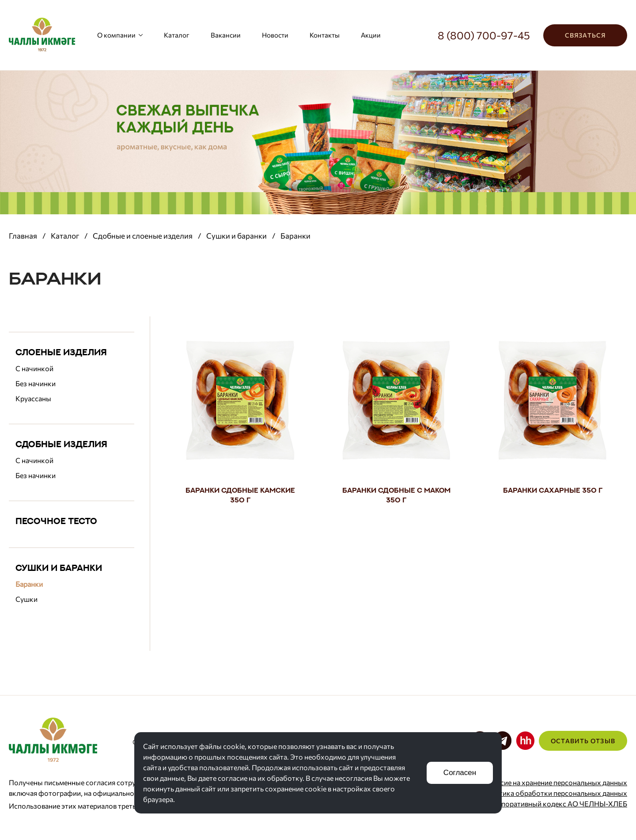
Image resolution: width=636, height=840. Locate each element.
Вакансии (226, 35)
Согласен (460, 773)
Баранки (29, 584)
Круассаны (33, 398)
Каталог (177, 35)
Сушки (26, 599)
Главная (23, 236)
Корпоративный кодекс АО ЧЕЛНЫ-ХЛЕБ (558, 804)
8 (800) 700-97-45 (484, 35)
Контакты (325, 35)
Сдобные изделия (61, 444)
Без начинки (36, 383)
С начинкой (34, 368)
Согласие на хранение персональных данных (554, 782)
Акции (371, 35)
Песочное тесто (56, 521)
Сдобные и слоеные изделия (143, 236)
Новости (275, 35)
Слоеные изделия (61, 352)
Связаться (585, 35)
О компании (120, 35)
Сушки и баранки (237, 236)
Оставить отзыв (583, 741)
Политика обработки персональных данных (554, 793)
